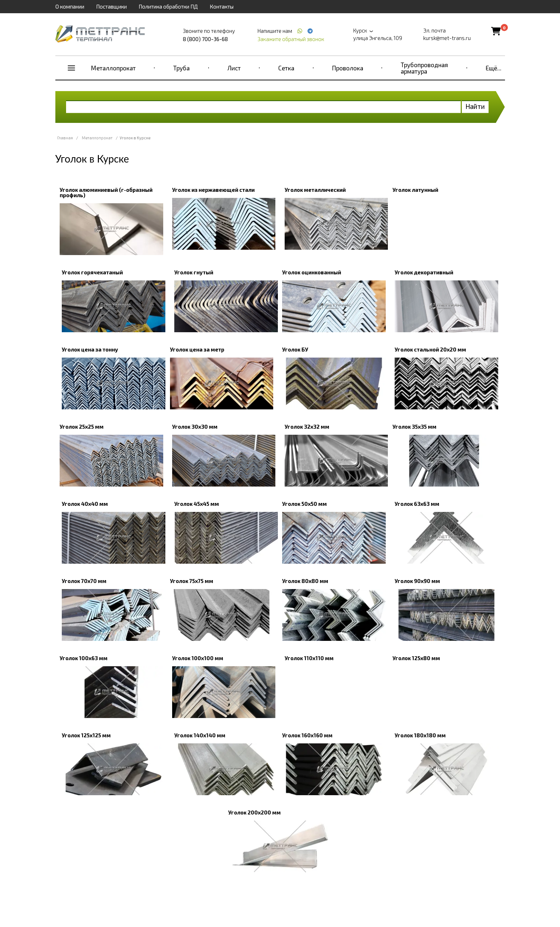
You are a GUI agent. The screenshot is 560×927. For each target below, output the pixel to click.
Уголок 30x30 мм (195, 427)
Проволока (348, 68)
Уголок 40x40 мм (85, 504)
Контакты (222, 6)
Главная (65, 138)
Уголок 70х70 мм (84, 581)
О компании (70, 6)
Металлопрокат (113, 68)
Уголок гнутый (194, 272)
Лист (234, 68)
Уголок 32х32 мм (307, 427)
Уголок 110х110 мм (309, 658)
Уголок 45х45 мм (197, 504)
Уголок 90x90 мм (417, 581)
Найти (475, 106)
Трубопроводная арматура (424, 68)
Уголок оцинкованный (312, 272)
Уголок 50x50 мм (304, 504)
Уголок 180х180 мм (420, 735)
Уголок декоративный (424, 272)
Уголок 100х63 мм (84, 658)
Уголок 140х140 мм (200, 735)
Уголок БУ (295, 349)
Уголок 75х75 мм (192, 581)
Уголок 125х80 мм (416, 658)
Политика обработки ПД (168, 6)
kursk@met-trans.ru (447, 38)
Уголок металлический (315, 190)
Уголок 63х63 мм (417, 504)
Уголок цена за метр (197, 349)
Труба (181, 68)
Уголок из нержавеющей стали (213, 190)
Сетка (286, 68)
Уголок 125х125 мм (86, 735)
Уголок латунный (415, 190)
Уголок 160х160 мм (307, 735)
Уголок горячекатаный (92, 272)
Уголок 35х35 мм (414, 427)
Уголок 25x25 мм (82, 427)
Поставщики (111, 6)
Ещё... (494, 68)
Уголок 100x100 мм (198, 658)
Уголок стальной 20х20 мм (430, 349)
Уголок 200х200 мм (254, 812)
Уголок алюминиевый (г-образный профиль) (106, 192)
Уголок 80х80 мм (305, 581)
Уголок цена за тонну (90, 349)
